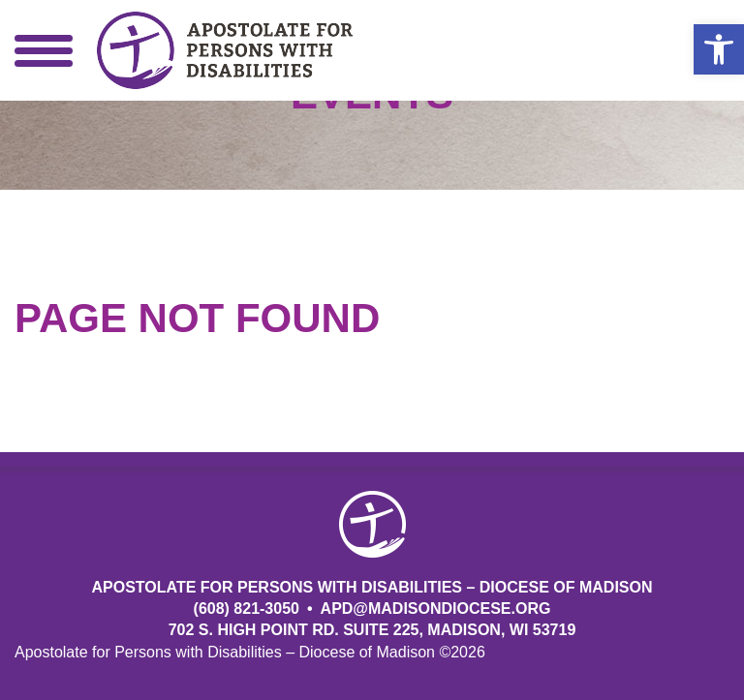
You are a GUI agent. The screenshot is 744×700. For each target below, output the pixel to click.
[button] (719, 49)
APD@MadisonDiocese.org (436, 609)
